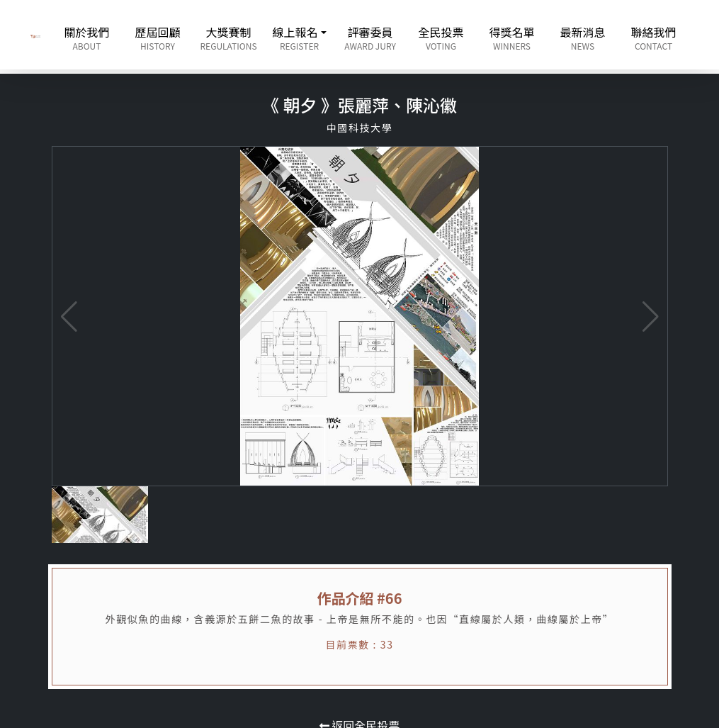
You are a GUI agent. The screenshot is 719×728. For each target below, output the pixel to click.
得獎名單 (512, 38)
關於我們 (87, 38)
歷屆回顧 (158, 38)
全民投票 (441, 38)
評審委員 (370, 38)
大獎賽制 (229, 38)
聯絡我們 (654, 38)
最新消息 (583, 38)
